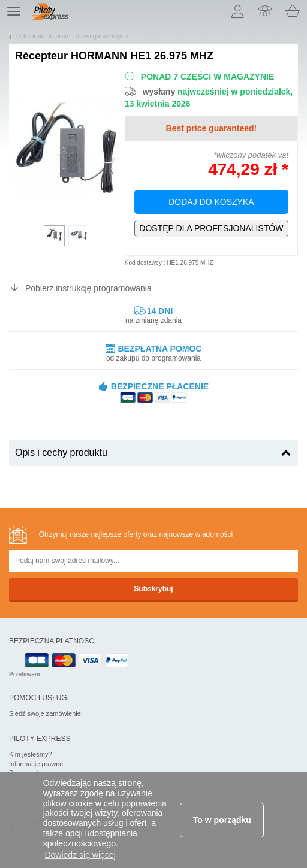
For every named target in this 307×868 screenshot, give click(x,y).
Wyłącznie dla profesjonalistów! (211, 229)
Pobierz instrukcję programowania (88, 288)
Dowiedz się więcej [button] (80, 855)
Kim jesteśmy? (31, 754)
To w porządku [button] (222, 820)
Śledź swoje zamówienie (45, 713)
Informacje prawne (36, 764)
